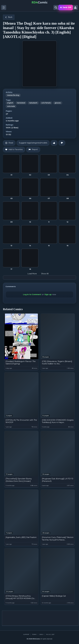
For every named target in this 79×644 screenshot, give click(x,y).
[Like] (54, 143)
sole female (46, 103)
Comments (11, 286)
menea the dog (13, 95)
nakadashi (33, 103)
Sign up (48, 294)
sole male (11, 106)
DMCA (41, 634)
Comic (40, 2)
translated (21, 103)
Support (26, 634)
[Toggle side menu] (4, 8)
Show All (46, 274)
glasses (58, 103)
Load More (34, 274)
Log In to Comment (32, 294)
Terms (34, 634)
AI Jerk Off (66, 7)
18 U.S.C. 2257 (50, 634)
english (10, 103)
